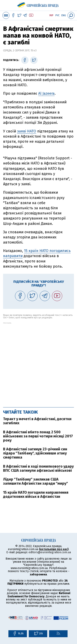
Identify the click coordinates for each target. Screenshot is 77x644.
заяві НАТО (27, 131)
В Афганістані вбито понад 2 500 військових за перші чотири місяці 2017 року (38, 436)
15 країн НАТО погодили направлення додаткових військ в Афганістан (36, 494)
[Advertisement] (38, 363)
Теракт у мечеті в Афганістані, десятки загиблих (37, 421)
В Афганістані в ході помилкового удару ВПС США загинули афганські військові (38, 468)
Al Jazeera (46, 93)
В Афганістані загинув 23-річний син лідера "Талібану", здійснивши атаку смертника (35, 453)
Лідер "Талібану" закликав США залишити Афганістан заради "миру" (36, 481)
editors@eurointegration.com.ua (50, 552)
